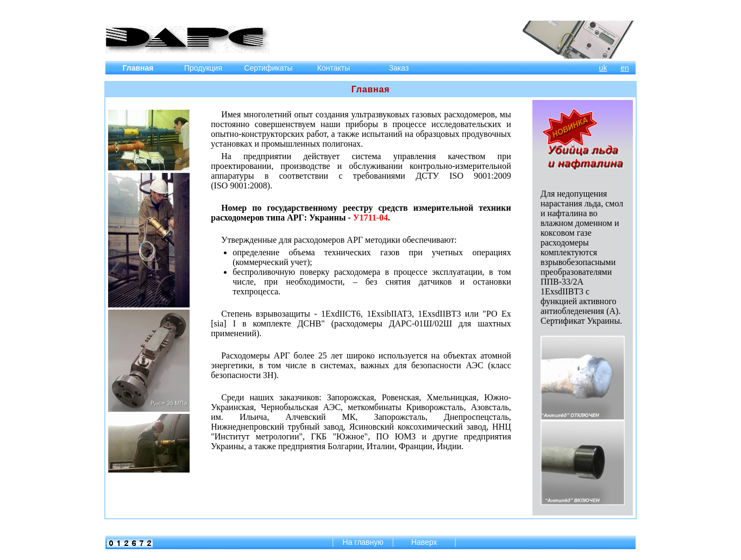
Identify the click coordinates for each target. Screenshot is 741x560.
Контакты (334, 68)
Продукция (203, 68)
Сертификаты (268, 68)
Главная (138, 68)
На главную (363, 542)
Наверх (425, 542)
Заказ (399, 68)
